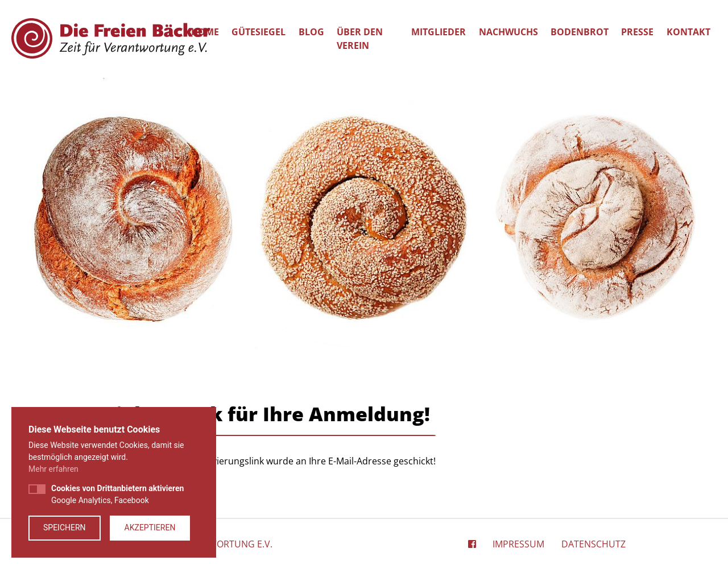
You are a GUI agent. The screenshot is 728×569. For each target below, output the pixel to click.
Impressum (518, 544)
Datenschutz (593, 544)
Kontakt (688, 32)
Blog (311, 32)
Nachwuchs (508, 32)
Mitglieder (439, 32)
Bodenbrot (580, 32)
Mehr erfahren (53, 469)
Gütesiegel (258, 32)
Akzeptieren (150, 528)
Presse (637, 32)
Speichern (65, 528)
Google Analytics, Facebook (117, 494)
